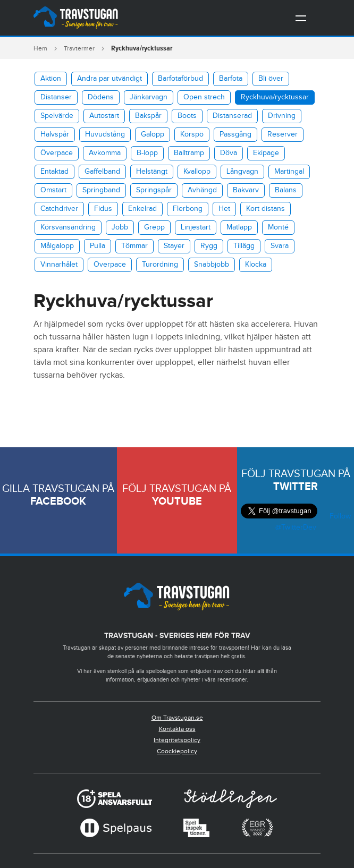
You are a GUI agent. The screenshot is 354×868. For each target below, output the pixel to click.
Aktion (51, 79)
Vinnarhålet (59, 265)
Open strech (204, 97)
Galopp (153, 134)
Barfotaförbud (180, 79)
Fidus (103, 209)
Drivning (282, 116)
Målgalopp (57, 246)
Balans (286, 190)
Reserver (283, 134)
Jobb (120, 227)
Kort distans (265, 209)
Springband (101, 190)
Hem (40, 48)
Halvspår (55, 134)
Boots (187, 116)
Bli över (271, 79)
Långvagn (242, 172)
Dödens (101, 97)
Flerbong (188, 209)
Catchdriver (59, 209)
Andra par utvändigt (109, 79)
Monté (278, 227)
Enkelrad (142, 209)
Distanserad (232, 116)
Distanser (56, 97)
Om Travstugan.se (177, 718)
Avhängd (202, 190)
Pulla (98, 246)
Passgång (235, 134)
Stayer (174, 246)
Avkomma (105, 153)
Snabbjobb (212, 265)
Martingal (289, 172)
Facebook (58, 501)
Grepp (154, 227)
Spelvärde (57, 116)
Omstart (53, 190)
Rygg (209, 246)
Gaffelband (102, 172)
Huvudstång (105, 134)
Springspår (154, 190)
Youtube (177, 501)
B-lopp (147, 153)
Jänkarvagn (149, 97)
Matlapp (239, 227)
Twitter (296, 487)
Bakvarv (246, 190)
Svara (280, 246)
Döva (229, 153)
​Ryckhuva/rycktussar (275, 97)
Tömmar (134, 246)
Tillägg (244, 246)
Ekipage (266, 153)
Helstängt (152, 172)
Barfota (231, 79)
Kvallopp (197, 172)
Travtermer (79, 48)
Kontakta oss (177, 729)
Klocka (256, 265)
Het (224, 209)
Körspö (192, 134)
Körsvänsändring (68, 227)
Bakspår (148, 116)
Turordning (160, 265)
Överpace (57, 153)
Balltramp (189, 153)
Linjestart (196, 227)
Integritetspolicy (177, 740)
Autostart (104, 116)
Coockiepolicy (177, 751)
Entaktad (54, 172)
